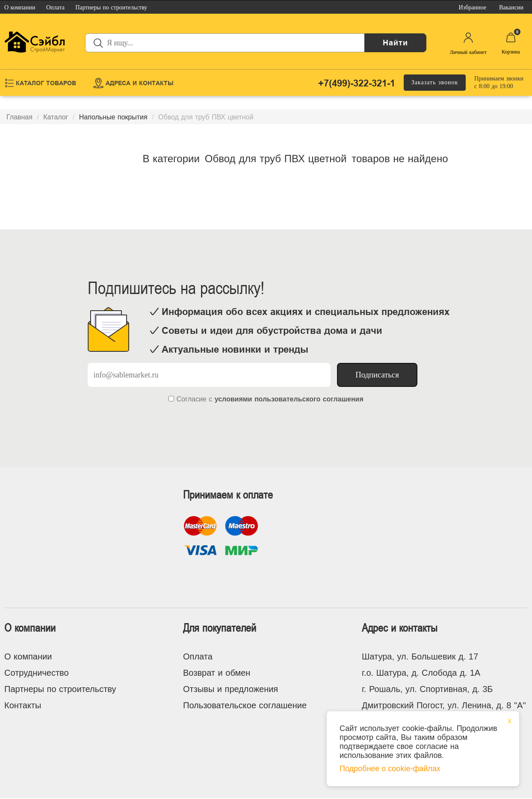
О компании (28, 656)
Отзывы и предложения (231, 689)
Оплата (198, 656)
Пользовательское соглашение (245, 705)
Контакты (23, 705)
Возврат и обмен (217, 673)
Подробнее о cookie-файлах (390, 769)
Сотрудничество (37, 673)
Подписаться (377, 375)
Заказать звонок (435, 82)
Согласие (192, 399)
